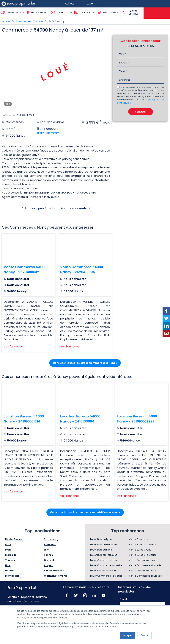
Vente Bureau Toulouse (143, 555)
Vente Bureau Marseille (143, 544)
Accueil (6, 21)
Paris (8, 544)
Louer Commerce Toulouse (106, 576)
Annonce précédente (40, 208)
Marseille (11, 555)
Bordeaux (50, 544)
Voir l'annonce (13, 346)
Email (123, 599)
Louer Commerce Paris (104, 571)
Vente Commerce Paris (143, 571)
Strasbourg (51, 539)
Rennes (48, 555)
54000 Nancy (56, 21)
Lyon (8, 550)
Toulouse (11, 560)
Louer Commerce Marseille (106, 565)
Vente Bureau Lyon (140, 539)
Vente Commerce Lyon (143, 560)
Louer (40, 21)
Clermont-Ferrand (55, 576)
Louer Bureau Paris (101, 550)
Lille (46, 550)
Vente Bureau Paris (140, 550)
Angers (48, 565)
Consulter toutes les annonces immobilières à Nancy (85, 512)
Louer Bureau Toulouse (104, 555)
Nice (8, 565)
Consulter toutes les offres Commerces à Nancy (85, 363)
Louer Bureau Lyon (101, 539)
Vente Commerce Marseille (145, 565)
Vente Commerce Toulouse (145, 576)
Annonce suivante (74, 208)
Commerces (23, 21)
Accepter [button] (128, 635)
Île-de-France (14, 539)
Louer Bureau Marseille (103, 544)
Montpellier (12, 576)
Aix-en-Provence (54, 571)
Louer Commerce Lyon (104, 560)
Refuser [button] (145, 635)
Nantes (10, 571)
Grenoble (50, 560)
